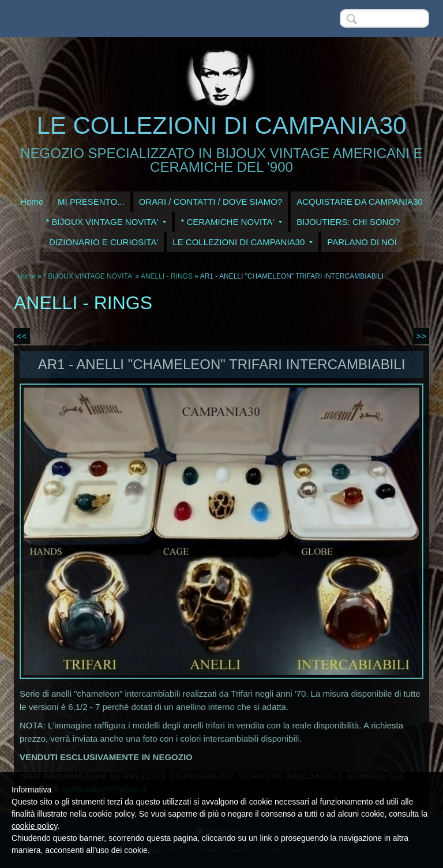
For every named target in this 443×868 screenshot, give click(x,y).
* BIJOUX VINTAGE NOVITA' (106, 222)
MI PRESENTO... (91, 202)
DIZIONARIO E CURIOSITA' (104, 242)
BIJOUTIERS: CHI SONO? (348, 222)
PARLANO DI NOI (362, 242)
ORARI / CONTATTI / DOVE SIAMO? (211, 202)
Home (32, 202)
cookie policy (34, 826)
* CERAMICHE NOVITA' (231, 222)
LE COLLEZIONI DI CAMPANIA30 (221, 125)
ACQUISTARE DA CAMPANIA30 (360, 202)
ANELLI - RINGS (167, 276)
